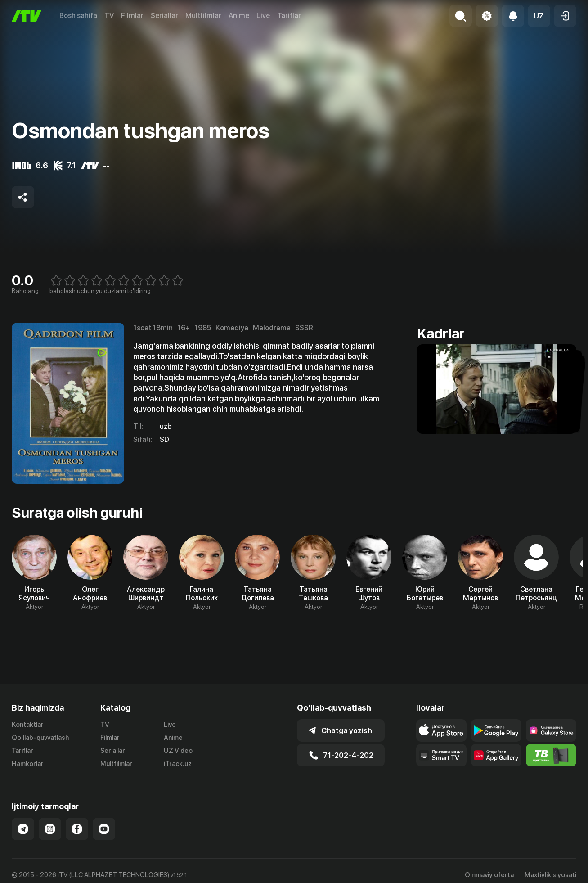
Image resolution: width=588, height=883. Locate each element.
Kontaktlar (28, 725)
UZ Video (178, 751)
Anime (239, 16)
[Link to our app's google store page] (496, 730)
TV (109, 16)
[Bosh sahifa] (27, 16)
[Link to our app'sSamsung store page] (551, 730)
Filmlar (132, 16)
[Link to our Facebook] (77, 829)
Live (263, 16)
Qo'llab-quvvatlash (40, 738)
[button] (539, 16)
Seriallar (164, 16)
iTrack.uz (178, 764)
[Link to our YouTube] (104, 829)
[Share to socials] (23, 197)
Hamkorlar (28, 764)
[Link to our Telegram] (23, 829)
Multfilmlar (203, 16)
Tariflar (289, 16)
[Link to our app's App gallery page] (496, 755)
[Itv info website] (551, 755)
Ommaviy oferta (489, 875)
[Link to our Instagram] (50, 829)
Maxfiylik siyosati (550, 875)
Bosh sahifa (78, 16)
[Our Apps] (441, 755)
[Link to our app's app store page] (441, 730)
